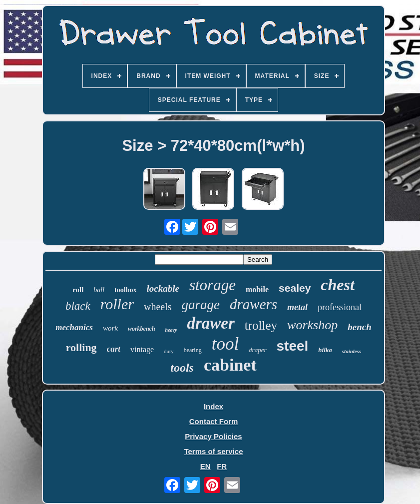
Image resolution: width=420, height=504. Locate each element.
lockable (163, 288)
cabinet (230, 365)
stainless (352, 351)
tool (225, 344)
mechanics (74, 327)
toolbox (125, 290)
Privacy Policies (213, 436)
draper (257, 350)
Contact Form (214, 421)
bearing (193, 350)
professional (340, 307)
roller (117, 304)
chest (338, 285)
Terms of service (213, 451)
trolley (261, 325)
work (110, 328)
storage (212, 285)
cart (114, 349)
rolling (81, 347)
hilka (325, 350)
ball (99, 290)
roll (78, 290)
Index (213, 406)
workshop (312, 325)
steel (293, 346)
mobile (257, 289)
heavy (171, 330)
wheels (158, 307)
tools (182, 368)
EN (206, 466)
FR (222, 466)
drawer (210, 323)
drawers (253, 304)
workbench (142, 329)
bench (360, 327)
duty (169, 351)
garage (201, 305)
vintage (142, 349)
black (78, 306)
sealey (295, 288)
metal (297, 307)
